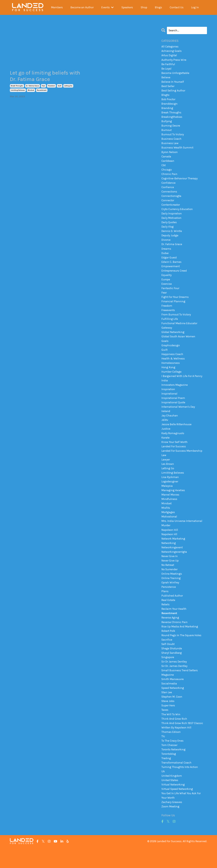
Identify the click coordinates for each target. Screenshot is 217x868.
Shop (144, 7)
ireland (166, 421)
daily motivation (172, 222)
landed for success (174, 457)
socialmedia (169, 700)
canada (166, 159)
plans (165, 606)
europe (166, 286)
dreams (166, 254)
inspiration (168, 398)
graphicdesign (171, 353)
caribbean (168, 164)
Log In (195, 7)
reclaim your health (174, 624)
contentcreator (171, 209)
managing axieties (173, 502)
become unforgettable (176, 74)
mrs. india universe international (182, 534)
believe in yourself (173, 83)
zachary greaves (172, 822)
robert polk (169, 646)
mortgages (168, 525)
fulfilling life (170, 326)
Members (57, 7)
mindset (31, 91)
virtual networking (173, 804)
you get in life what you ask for (181, 813)
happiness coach (172, 362)
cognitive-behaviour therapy (180, 182)
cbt (164, 168)
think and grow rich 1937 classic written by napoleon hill (182, 743)
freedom (51, 86)
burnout (167, 132)
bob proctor (169, 101)
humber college (172, 380)
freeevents (168, 317)
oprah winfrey (170, 597)
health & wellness (173, 367)
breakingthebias (172, 119)
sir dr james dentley (174, 678)
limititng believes (18, 91)
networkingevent (172, 561)
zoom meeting (171, 827)
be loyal (167, 69)
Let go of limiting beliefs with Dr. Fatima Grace (41, 76)
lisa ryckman (170, 489)
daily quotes (169, 227)
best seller (168, 87)
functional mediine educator (180, 331)
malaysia (167, 497)
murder (166, 538)
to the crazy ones (173, 759)
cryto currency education (177, 213)
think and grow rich (174, 737)
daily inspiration (172, 218)
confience (168, 191)
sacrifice (167, 655)
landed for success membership (182, 461)
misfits (166, 520)
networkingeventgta (174, 565)
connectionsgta (172, 200)
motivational (170, 529)
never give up (170, 574)
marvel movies (170, 507)
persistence (169, 601)
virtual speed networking (177, 809)
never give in (170, 570)
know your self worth (175, 452)
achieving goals (172, 51)
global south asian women (179, 344)
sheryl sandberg (172, 669)
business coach (172, 141)
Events (108, 7)
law (164, 466)
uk (163, 791)
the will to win (171, 732)
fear (43, 86)
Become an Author (82, 7)
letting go (68, 86)
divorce (166, 245)
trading (166, 777)
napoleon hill (170, 543)
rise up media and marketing (180, 642)
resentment (42, 91)
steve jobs (168, 719)
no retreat (168, 579)
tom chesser (169, 764)
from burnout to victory (177, 322)
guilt (60, 86)
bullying (167, 123)
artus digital (169, 55)
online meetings (172, 588)
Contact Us (177, 7)
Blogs (158, 7)
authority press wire (174, 60)
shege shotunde (172, 664)
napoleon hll (169, 547)
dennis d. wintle (172, 236)
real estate (168, 615)
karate (166, 448)
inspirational (170, 403)
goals (165, 349)
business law (170, 146)
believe (166, 78)
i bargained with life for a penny (182, 385)
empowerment (171, 272)
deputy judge (170, 240)
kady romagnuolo (173, 443)
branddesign (170, 105)
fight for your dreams (175, 304)
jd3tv (165, 430)
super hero (168, 723)
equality (167, 281)
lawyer (166, 470)
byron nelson (170, 155)
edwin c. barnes (172, 268)
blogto (166, 96)
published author (172, 610)
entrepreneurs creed (174, 276)
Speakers (127, 7)
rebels (165, 619)
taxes (165, 728)
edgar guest (169, 263)
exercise (167, 290)
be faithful (168, 65)
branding (167, 110)
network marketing (174, 552)
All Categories (170, 47)
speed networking (173, 705)
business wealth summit (178, 150)
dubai (165, 258)
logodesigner (170, 493)
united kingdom (172, 795)
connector (168, 204)
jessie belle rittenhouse (177, 434)
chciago (167, 173)
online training (171, 592)
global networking (173, 340)
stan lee (167, 709)
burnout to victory (173, 137)
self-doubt (168, 660)
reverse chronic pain (175, 637)
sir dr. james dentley (175, 682)
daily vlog (168, 231)
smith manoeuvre (173, 696)
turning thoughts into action (180, 786)
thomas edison (171, 750)
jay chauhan (170, 425)
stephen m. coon (172, 714)
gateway (167, 335)
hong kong (169, 376)
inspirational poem (173, 407)
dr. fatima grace (32, 86)
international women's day (178, 416)
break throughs (17, 86)
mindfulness (169, 511)
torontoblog (169, 773)
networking (169, 556)
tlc (163, 755)
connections (169, 195)
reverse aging (170, 633)
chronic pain (169, 177)
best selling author (174, 92)
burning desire (171, 128)
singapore (168, 673)
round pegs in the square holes (182, 651)
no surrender (170, 583)
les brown (168, 475)
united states (170, 800)
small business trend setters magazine (180, 689)
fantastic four (170, 295)
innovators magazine (175, 394)
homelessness (171, 371)
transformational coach (177, 782)
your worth (168, 818)
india (165, 389)
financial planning (173, 308)
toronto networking (174, 768)
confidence (169, 186)
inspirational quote (174, 412)
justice (166, 439)
